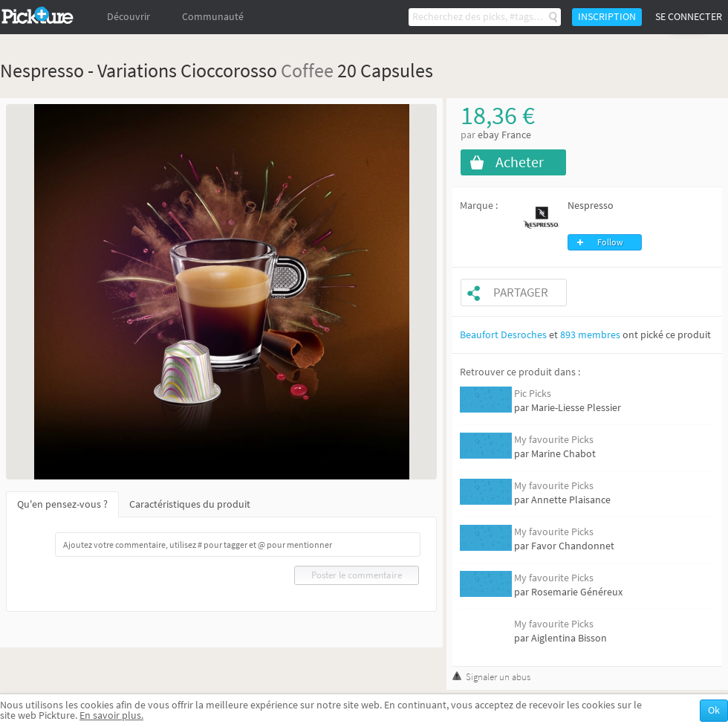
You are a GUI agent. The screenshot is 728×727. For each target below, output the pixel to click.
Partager (521, 293)
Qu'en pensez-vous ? (62, 504)
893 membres (590, 335)
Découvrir (129, 17)
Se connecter (689, 17)
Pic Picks (533, 394)
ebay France (504, 135)
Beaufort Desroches (503, 335)
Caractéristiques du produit (190, 504)
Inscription (607, 17)
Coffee (307, 70)
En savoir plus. (111, 715)
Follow (610, 242)
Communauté (213, 17)
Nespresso (591, 206)
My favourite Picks (554, 440)
